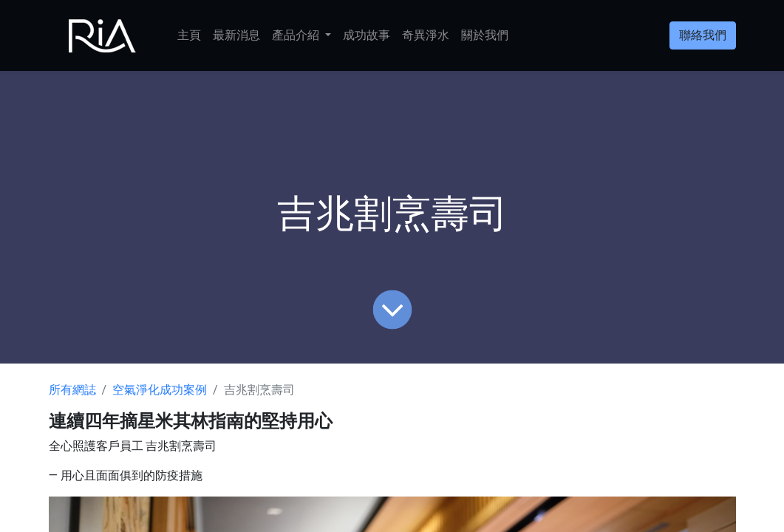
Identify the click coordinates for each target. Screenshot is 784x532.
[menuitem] (189, 35)
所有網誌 (72, 390)
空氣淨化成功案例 (160, 390)
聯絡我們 (703, 35)
